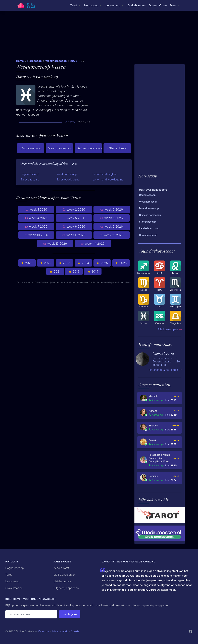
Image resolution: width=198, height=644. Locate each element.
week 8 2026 (74, 227)
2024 (83, 263)
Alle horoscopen (170, 329)
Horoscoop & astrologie (165, 370)
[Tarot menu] (76, 5)
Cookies (76, 631)
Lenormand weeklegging (108, 179)
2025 (102, 263)
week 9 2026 (112, 227)
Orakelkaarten (137, 5)
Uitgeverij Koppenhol (66, 588)
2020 (27, 263)
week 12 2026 (112, 235)
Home (20, 61)
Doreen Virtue (158, 5)
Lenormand (12, 581)
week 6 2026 (112, 218)
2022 (46, 263)
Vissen (70, 122)
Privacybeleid (60, 631)
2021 (55, 271)
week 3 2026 (112, 209)
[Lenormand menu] (115, 5)
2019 (74, 271)
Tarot (9, 575)
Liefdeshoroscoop (89, 148)
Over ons (44, 631)
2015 (93, 271)
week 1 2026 (36, 209)
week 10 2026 (36, 235)
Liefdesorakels (63, 581)
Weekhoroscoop (56, 61)
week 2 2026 (74, 209)
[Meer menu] (175, 5)
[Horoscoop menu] (93, 5)
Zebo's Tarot (61, 568)
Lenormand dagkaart (105, 174)
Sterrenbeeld (117, 148)
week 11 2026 (74, 235)
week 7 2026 (36, 227)
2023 (74, 61)
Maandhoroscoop (60, 148)
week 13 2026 (55, 244)
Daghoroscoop (31, 148)
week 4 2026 (36, 218)
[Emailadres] (31, 614)
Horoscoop (34, 61)
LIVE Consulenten (65, 575)
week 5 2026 (74, 218)
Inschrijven (70, 614)
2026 (121, 263)
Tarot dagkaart (30, 179)
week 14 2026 (93, 244)
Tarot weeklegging (68, 179)
